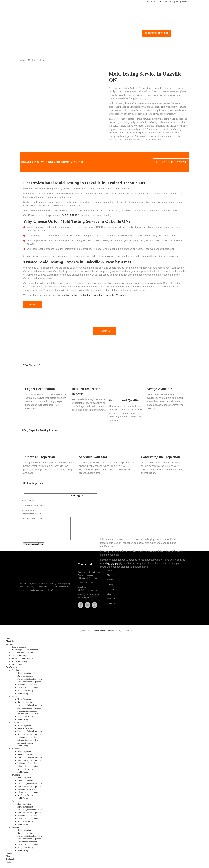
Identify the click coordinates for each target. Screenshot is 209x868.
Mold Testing (17, 666)
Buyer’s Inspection (19, 649)
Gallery (110, 586)
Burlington (85, 295)
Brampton (97, 295)
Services (110, 582)
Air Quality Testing (19, 663)
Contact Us (112, 605)
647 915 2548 (156, 2)
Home (109, 572)
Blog (109, 596)
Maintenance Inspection (21, 658)
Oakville (15, 725)
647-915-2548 (70, 215)
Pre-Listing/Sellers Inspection (30, 681)
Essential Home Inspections (103, 633)
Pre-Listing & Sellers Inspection (25, 652)
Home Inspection (24, 675)
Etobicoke (110, 295)
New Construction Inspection (24, 655)
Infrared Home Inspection (22, 661)
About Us (111, 577)
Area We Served (12, 669)
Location (111, 591)
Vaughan (121, 295)
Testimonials (112, 601)
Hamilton (65, 295)
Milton (75, 295)
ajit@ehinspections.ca (180, 2)
